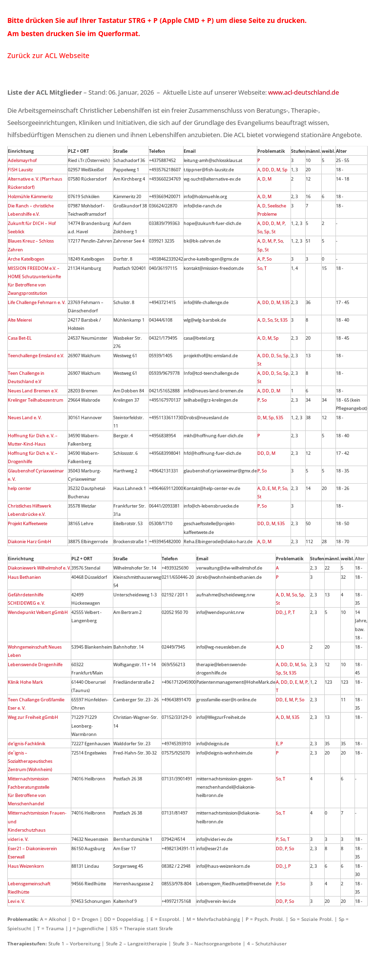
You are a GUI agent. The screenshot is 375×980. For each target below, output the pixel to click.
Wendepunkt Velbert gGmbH (38, 612)
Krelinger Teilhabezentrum (35, 400)
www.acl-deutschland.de (303, 92)
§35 (286, 302)
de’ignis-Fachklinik (27, 744)
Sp (285, 170)
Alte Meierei (20, 320)
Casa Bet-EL (20, 338)
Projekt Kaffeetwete (28, 523)
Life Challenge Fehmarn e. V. (37, 302)
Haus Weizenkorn (26, 866)
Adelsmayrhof (22, 160)
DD (266, 170)
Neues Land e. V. (25, 418)
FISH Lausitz (20, 170)
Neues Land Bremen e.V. (33, 391)
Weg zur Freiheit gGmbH (33, 717)
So (260, 232)
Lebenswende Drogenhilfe (35, 664)
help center (20, 488)
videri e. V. (18, 839)
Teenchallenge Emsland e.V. (36, 356)
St (273, 232)
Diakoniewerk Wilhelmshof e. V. (39, 568)
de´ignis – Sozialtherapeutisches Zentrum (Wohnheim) (30, 761)
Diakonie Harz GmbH (30, 541)
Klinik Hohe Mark (25, 682)
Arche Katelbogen (26, 259)
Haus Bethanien (24, 577)
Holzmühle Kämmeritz (30, 196)
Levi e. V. (16, 901)
